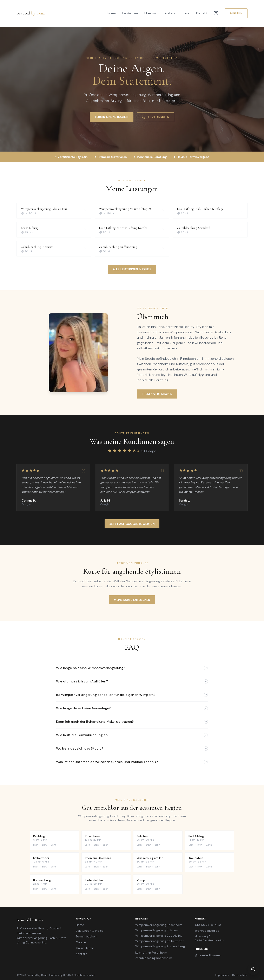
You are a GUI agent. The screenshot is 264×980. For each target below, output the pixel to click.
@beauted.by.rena (208, 955)
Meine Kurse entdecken (132, 600)
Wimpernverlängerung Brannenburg (160, 946)
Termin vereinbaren (157, 394)
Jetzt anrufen (156, 117)
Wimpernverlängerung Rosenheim (159, 925)
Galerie (81, 942)
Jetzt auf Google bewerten (132, 524)
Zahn (54, 845)
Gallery (170, 13)
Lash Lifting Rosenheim (151, 953)
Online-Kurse (85, 948)
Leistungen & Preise (90, 931)
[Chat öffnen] (253, 969)
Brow (45, 845)
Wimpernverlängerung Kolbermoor (159, 941)
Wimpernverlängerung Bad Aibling (159, 936)
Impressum (222, 975)
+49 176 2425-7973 (208, 925)
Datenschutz (240, 975)
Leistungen (130, 13)
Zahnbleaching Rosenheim (154, 958)
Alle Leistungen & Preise (132, 269)
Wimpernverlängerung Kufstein (157, 930)
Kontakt (202, 13)
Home (112, 13)
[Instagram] (216, 13)
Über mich (151, 13)
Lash (36, 845)
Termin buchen (86, 936)
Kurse (186, 13)
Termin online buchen (112, 117)
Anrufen (236, 13)
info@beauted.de (207, 931)
